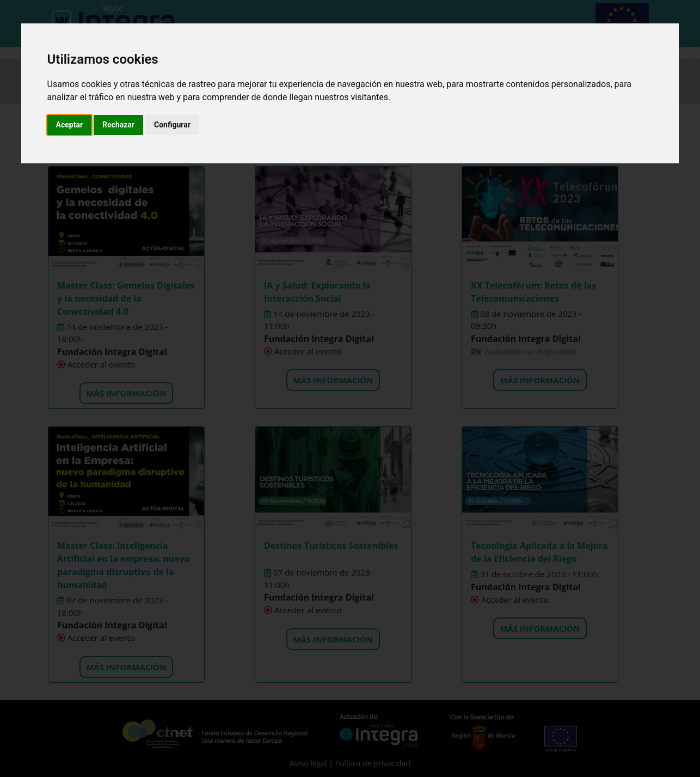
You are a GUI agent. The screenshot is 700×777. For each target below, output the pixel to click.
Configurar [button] (172, 125)
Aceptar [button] (70, 125)
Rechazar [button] (118, 125)
